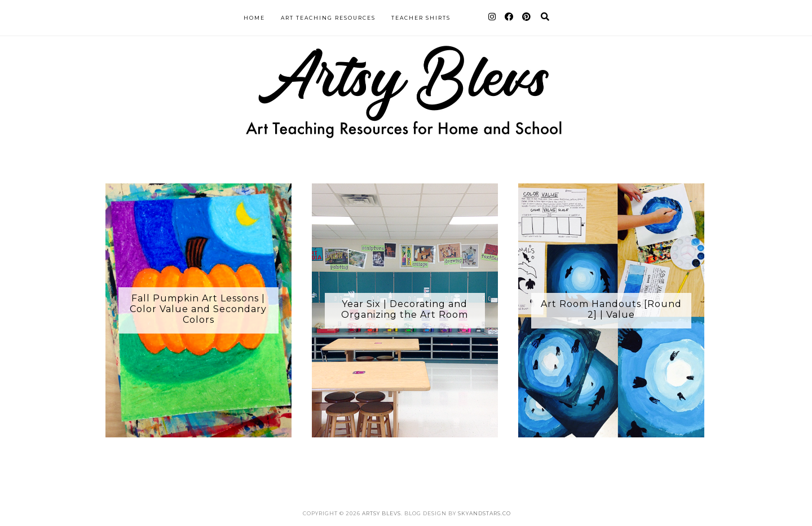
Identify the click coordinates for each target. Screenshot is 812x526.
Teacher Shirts (421, 18)
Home (254, 18)
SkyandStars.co (484, 513)
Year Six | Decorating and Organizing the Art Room (405, 309)
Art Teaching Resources (328, 18)
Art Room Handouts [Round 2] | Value (611, 309)
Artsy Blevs (381, 513)
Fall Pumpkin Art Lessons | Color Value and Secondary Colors (198, 309)
